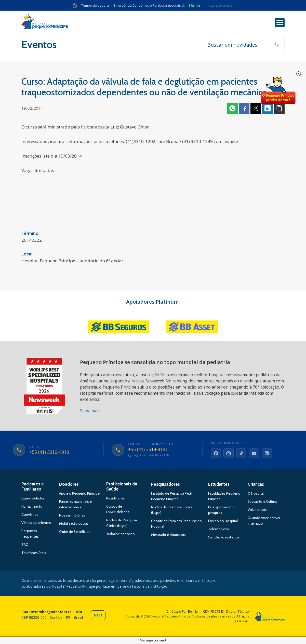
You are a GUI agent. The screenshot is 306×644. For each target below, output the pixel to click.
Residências (116, 499)
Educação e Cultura (262, 502)
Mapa (98, 616)
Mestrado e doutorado (169, 535)
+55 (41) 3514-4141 (148, 450)
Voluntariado (258, 510)
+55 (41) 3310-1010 (49, 453)
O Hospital (256, 494)
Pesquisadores (165, 485)
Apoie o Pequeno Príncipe (79, 494)
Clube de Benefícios (75, 532)
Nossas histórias (72, 516)
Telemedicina (219, 530)
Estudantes (219, 485)
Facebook (244, 109)
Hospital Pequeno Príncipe (45, 23)
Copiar (279, 109)
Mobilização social (73, 524)
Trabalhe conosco (121, 534)
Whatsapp (232, 109)
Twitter (256, 109)
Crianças (256, 485)
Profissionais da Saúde (122, 487)
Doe (278, 91)
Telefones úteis (34, 553)
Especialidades (33, 499)
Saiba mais (90, 411)
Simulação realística (224, 538)
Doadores (69, 485)
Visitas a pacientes (36, 523)
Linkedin (268, 109)
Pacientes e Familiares (33, 487)
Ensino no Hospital (223, 521)
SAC (25, 545)
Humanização (32, 507)
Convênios (30, 515)
